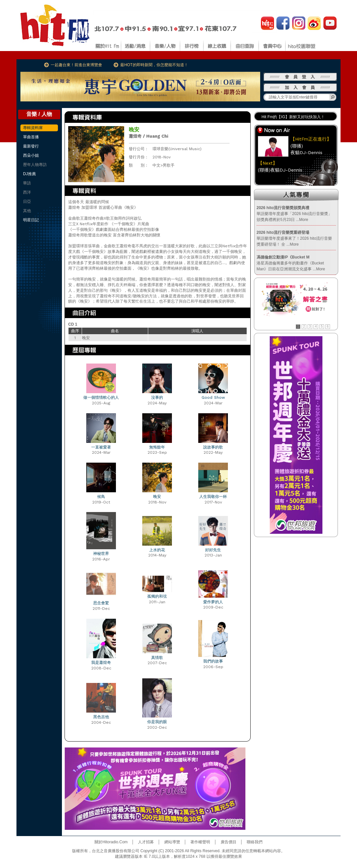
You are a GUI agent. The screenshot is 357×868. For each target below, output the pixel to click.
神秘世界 (101, 554)
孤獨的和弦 (157, 596)
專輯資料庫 (33, 128)
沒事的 (157, 397)
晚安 (157, 497)
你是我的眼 (157, 722)
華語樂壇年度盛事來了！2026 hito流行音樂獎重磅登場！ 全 (294, 238)
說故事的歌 (213, 447)
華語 (27, 183)
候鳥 (101, 497)
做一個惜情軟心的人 (101, 397)
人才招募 (146, 842)
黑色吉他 (101, 717)
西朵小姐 (31, 155)
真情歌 (157, 658)
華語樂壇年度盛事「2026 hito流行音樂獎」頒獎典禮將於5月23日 (294, 214)
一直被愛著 (101, 447)
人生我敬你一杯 (213, 497)
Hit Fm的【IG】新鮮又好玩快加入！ (293, 117)
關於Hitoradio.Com (111, 842)
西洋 (27, 192)
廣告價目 (229, 842)
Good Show (213, 397)
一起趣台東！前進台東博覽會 (76, 65)
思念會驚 (101, 603)
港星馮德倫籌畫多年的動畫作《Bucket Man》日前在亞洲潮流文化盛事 (291, 263)
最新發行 (31, 146)
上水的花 (157, 550)
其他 (27, 211)
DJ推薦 (29, 174)
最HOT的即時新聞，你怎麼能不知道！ (154, 65)
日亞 (27, 202)
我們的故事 (213, 661)
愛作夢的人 (213, 602)
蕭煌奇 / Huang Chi (149, 136)
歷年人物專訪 (35, 165)
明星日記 (31, 220)
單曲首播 (31, 137)
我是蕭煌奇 (101, 663)
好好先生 (213, 550)
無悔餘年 (157, 447)
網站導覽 (172, 842)
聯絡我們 (255, 842)
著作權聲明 (200, 842)
